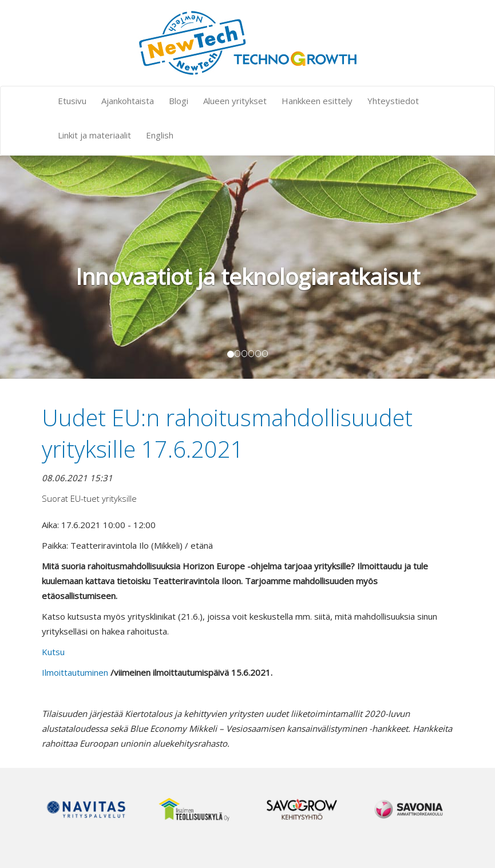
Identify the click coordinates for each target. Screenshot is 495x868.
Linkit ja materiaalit (94, 135)
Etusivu (72, 101)
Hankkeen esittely (317, 101)
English (160, 135)
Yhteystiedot (393, 101)
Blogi (179, 101)
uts (54, 652)
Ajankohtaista (128, 101)
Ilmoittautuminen (75, 672)
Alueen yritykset (235, 101)
